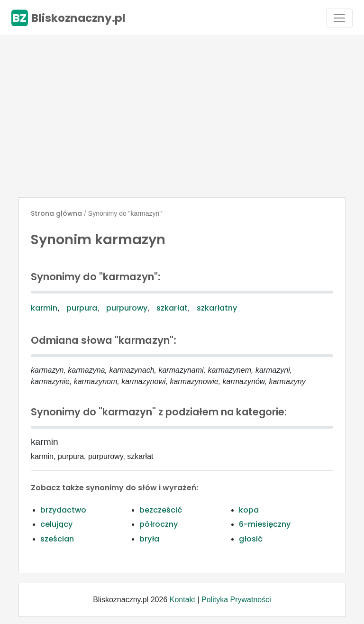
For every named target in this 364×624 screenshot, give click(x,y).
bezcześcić (161, 510)
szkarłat (172, 308)
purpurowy (127, 308)
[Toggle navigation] (339, 18)
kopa (249, 510)
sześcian (57, 539)
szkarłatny (217, 308)
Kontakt (182, 600)
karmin (44, 308)
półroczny (159, 524)
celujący (56, 524)
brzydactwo (63, 510)
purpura (82, 308)
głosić (251, 539)
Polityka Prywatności (236, 600)
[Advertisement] (182, 117)
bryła (149, 539)
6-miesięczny (265, 524)
